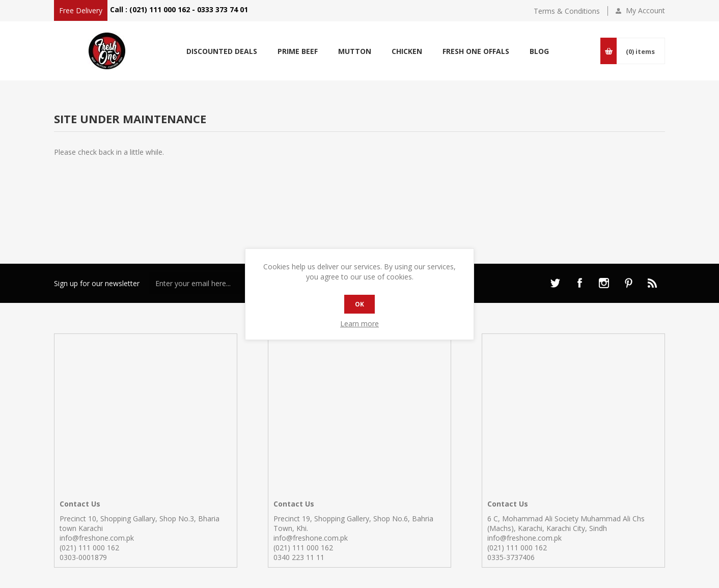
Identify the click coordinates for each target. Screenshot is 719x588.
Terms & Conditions (567, 11)
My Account (645, 10)
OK (359, 304)
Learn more (359, 324)
